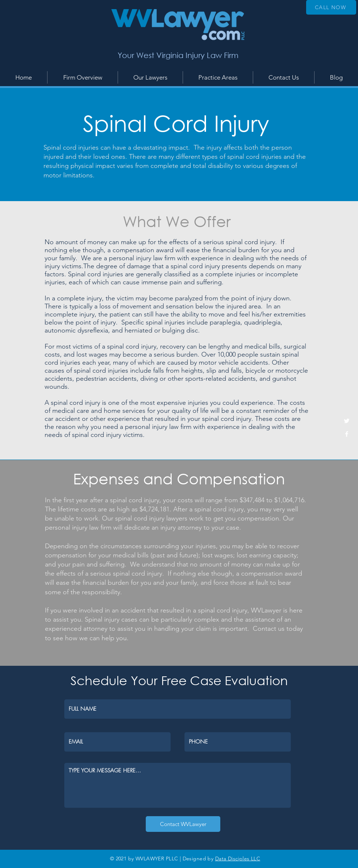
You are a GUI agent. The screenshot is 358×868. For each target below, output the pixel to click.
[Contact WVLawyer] (183, 824)
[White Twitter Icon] (347, 421)
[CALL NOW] (331, 7)
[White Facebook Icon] (347, 434)
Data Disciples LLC (238, 859)
